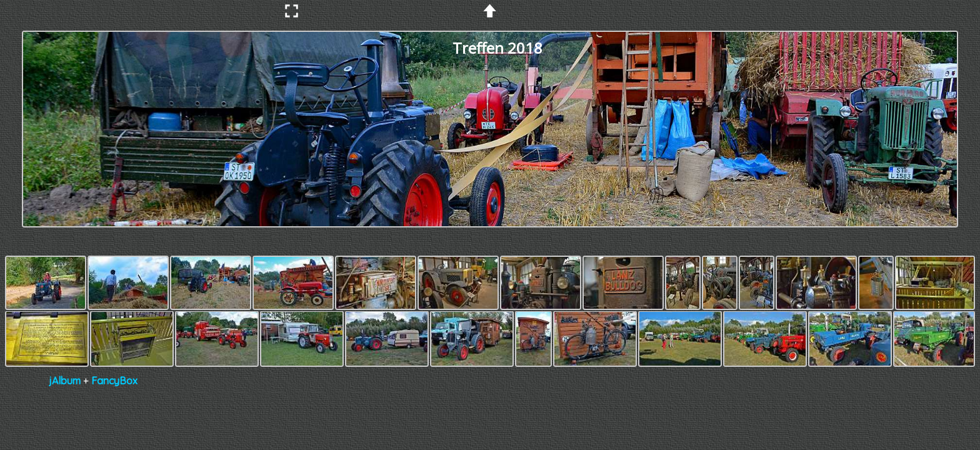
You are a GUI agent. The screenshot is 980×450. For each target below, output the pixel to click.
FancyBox (114, 381)
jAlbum (65, 381)
